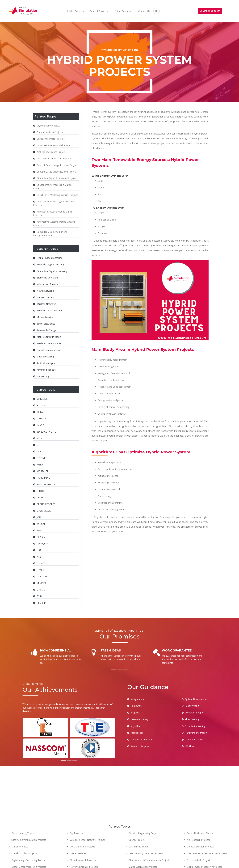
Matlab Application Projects (143, 849)
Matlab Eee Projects (22, 856)
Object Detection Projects (200, 829)
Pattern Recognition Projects (202, 863)
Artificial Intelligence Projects (52, 152)
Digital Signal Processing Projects (29, 849)
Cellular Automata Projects (51, 139)
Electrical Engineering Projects (144, 815)
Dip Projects (76, 815)
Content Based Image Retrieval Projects (58, 165)
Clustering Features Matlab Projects (55, 158)
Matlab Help (18, 863)
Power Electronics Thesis (200, 815)
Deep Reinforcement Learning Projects (207, 836)
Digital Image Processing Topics (28, 842)
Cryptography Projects (48, 126)
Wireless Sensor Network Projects (88, 822)
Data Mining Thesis (138, 829)
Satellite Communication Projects (29, 822)
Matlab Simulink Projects (24, 836)
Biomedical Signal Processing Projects (57, 178)
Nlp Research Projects (198, 822)
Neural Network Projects (83, 842)
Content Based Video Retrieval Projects (57, 172)
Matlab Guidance (123, 11)
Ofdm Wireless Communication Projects (149, 842)
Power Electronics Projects (84, 849)
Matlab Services (78, 836)
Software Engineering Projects (86, 863)
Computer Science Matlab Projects (55, 145)
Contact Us (144, 11)
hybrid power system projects (149, 143)
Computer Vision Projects (142, 863)
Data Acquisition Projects (50, 132)
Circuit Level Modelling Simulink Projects (58, 195)
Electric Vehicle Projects (199, 842)
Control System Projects (83, 829)
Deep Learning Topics (23, 815)
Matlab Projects (75, 11)
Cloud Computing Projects (200, 856)
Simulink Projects (99, 11)
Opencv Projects (137, 822)
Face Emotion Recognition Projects (147, 856)
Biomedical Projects (80, 856)
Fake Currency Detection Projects (146, 836)
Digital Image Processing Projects (204, 849)
